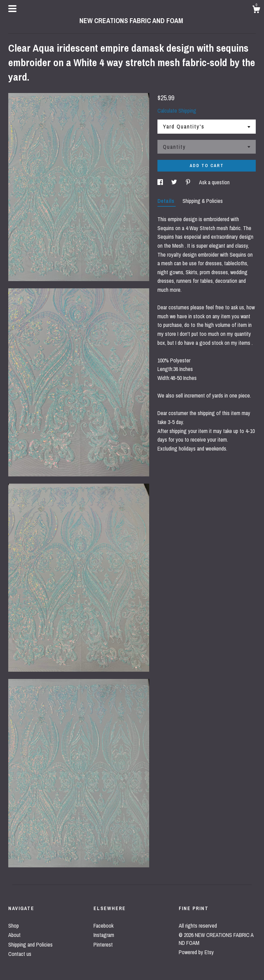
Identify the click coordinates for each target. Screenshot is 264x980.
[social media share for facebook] (161, 182)
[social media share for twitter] (175, 182)
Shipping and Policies (30, 945)
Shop (14, 926)
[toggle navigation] (12, 9)
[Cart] (256, 10)
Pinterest (103, 945)
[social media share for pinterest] (189, 182)
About (14, 935)
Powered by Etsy (196, 952)
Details (167, 201)
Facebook (103, 926)
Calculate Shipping (177, 111)
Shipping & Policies (203, 201)
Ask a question (214, 182)
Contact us (20, 954)
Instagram (104, 935)
